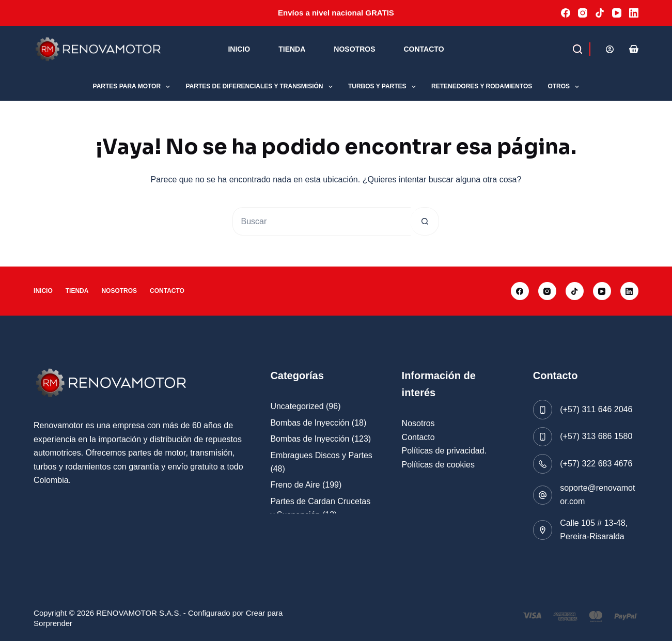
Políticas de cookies (438, 465)
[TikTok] (600, 13)
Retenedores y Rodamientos (482, 86)
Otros (565, 87)
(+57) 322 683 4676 (596, 464)
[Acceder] (610, 49)
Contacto (424, 49)
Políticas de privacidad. (444, 451)
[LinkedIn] (634, 13)
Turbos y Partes (384, 87)
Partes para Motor (134, 87)
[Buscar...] (322, 221)
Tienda (292, 49)
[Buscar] (559, 49)
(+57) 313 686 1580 (596, 436)
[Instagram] (583, 13)
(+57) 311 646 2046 (596, 409)
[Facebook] (566, 13)
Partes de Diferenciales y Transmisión (261, 87)
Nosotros (354, 49)
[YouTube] (617, 13)
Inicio (239, 49)
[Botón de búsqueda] (425, 221)
